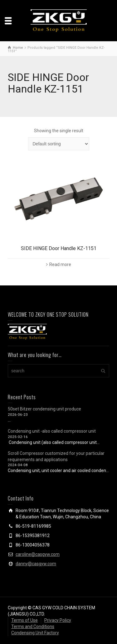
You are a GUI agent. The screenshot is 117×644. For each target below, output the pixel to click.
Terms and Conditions (33, 626)
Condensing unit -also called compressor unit (52, 431)
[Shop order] (59, 144)
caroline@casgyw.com (38, 554)
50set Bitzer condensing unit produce (44, 409)
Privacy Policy (58, 620)
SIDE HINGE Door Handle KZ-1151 (59, 248)
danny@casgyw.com (36, 564)
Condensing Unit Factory (35, 633)
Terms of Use (24, 620)
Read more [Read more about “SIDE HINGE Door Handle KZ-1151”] (60, 264)
